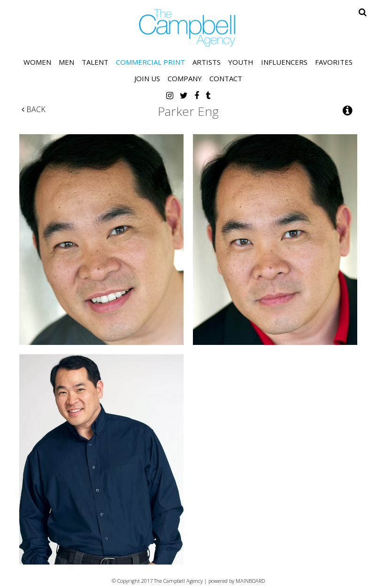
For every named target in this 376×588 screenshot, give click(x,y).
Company (185, 78)
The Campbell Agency (188, 28)
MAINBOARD (250, 581)
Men (66, 62)
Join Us (147, 78)
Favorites (334, 62)
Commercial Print (150, 62)
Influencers (284, 62)
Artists (207, 62)
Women (37, 62)
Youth (241, 62)
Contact (226, 78)
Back (34, 109)
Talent (95, 62)
